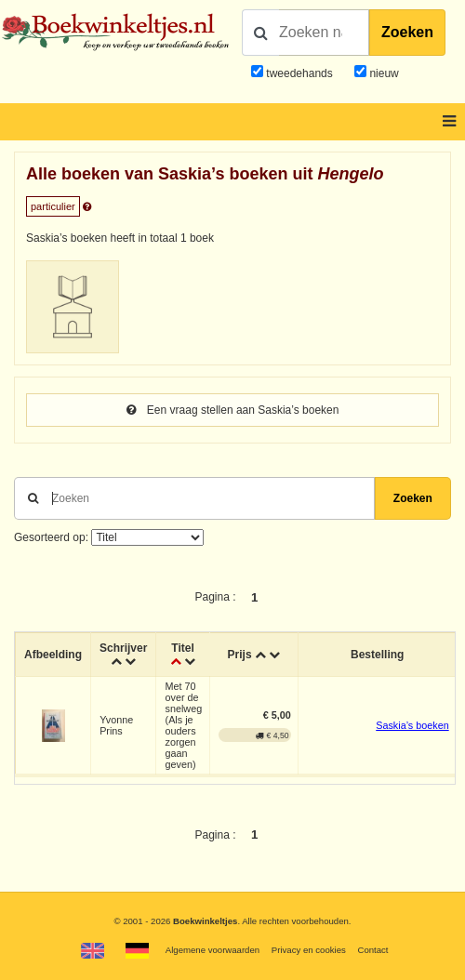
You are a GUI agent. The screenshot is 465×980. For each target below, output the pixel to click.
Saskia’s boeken (412, 725)
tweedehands (299, 73)
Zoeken (407, 32)
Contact (372, 950)
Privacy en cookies (309, 950)
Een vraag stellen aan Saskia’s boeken (233, 410)
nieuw (383, 73)
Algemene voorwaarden (213, 950)
